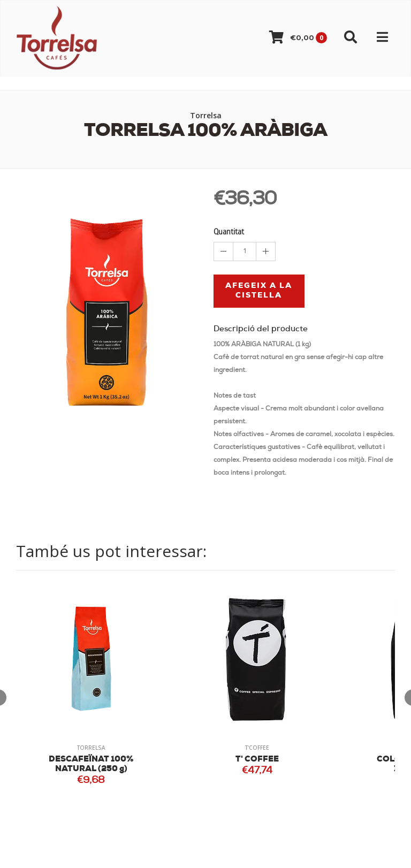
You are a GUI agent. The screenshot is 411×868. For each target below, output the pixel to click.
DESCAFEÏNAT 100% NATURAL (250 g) (91, 764)
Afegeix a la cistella (259, 291)
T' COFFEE (257, 760)
